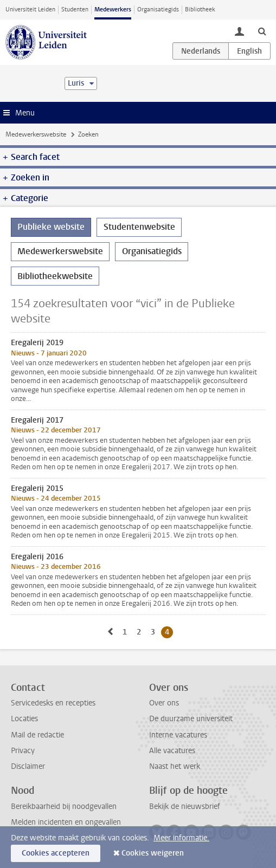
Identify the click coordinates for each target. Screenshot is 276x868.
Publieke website (51, 227)
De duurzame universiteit (191, 719)
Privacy (23, 751)
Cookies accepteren (56, 853)
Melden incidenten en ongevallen (66, 822)
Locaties (24, 719)
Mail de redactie (37, 735)
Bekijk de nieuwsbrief (185, 807)
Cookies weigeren (153, 853)
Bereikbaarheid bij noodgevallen (64, 807)
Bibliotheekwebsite (55, 276)
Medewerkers (113, 9)
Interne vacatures (178, 735)
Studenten (75, 9)
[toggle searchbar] (262, 31)
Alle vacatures (172, 751)
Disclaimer (28, 766)
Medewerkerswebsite (36, 134)
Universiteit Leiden (30, 9)
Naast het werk (175, 766)
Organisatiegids (158, 9)
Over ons (164, 703)
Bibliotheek (200, 9)
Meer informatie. (181, 838)
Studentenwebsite (139, 227)
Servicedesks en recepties (53, 703)
